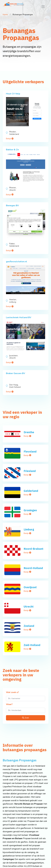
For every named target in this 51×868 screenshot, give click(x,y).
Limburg (29, 529)
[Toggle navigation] (43, 7)
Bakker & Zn (12, 150)
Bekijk (10, 139)
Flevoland (30, 451)
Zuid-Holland (32, 645)
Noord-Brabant (34, 549)
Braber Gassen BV (16, 373)
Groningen (30, 510)
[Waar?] (26, 710)
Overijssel (30, 587)
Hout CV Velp (13, 94)
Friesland (30, 471)
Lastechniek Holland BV (19, 317)
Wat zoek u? (12, 692)
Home (5, 15)
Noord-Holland (33, 568)
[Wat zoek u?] (26, 698)
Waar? (9, 704)
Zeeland (29, 626)
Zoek (26, 718)
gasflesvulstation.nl (17, 262)
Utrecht (29, 607)
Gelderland (31, 491)
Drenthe (29, 432)
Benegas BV (12, 206)
